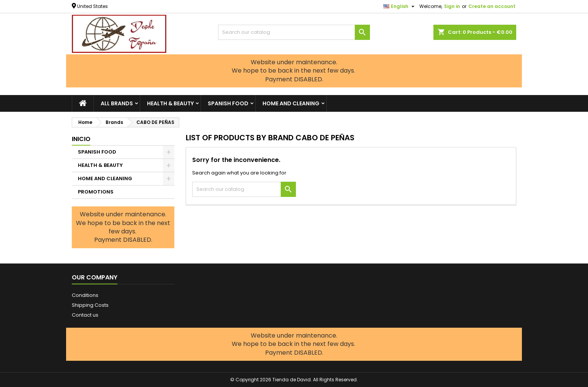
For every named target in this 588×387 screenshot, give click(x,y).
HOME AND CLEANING (291, 103)
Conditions (85, 295)
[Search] (294, 32)
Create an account (492, 6)
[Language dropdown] (400, 6)
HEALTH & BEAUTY (170, 103)
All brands (117, 103)
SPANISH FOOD (228, 103)
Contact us (85, 315)
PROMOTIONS (96, 192)
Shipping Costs (90, 305)
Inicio (81, 139)
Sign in (452, 6)
